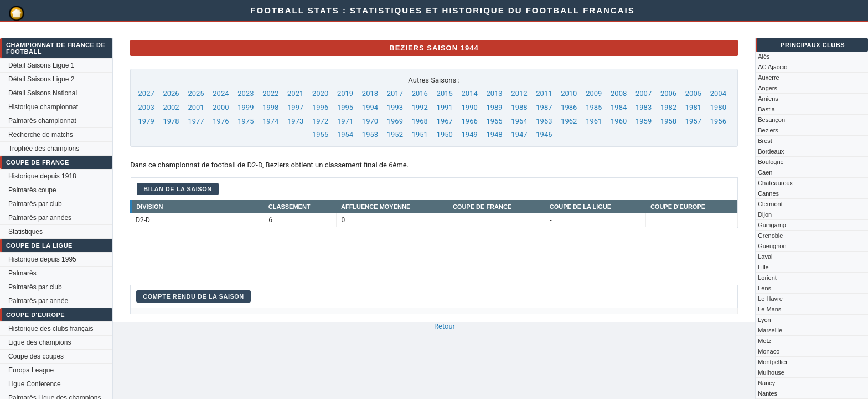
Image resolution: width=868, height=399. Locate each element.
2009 (594, 93)
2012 (519, 93)
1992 (420, 107)
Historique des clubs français (51, 329)
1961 (594, 121)
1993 (395, 107)
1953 (370, 134)
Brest (765, 141)
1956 (718, 121)
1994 (370, 107)
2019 (345, 93)
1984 (619, 107)
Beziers (768, 130)
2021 (295, 93)
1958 (668, 121)
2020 (320, 93)
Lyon (764, 320)
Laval (765, 257)
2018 (370, 93)
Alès (764, 57)
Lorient (767, 278)
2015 (445, 93)
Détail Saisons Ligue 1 (41, 65)
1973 (295, 121)
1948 (494, 134)
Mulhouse (771, 372)
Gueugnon (772, 246)
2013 (494, 93)
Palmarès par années (40, 218)
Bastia (766, 109)
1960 (619, 121)
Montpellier (773, 362)
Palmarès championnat (42, 121)
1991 (445, 107)
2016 (420, 93)
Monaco (769, 351)
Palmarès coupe (32, 190)
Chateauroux (775, 183)
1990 (470, 107)
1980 (718, 107)
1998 (270, 107)
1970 (370, 121)
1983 (644, 107)
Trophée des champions (44, 149)
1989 (494, 107)
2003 (146, 107)
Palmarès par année (38, 301)
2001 (196, 107)
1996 (320, 107)
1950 (445, 134)
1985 (594, 107)
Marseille (770, 330)
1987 (544, 107)
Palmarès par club (35, 204)
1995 (345, 107)
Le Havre (770, 299)
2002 (171, 107)
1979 (146, 121)
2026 (171, 93)
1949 (470, 134)
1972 (320, 121)
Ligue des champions (40, 342)
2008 (619, 93)
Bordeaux (771, 151)
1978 (171, 121)
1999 (246, 107)
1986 (569, 107)
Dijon (765, 214)
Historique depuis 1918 (42, 176)
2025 (196, 93)
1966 (470, 121)
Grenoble (770, 236)
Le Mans (769, 309)
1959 (644, 121)
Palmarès (22, 273)
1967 (445, 121)
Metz (764, 341)
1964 (519, 121)
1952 (395, 134)
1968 (420, 121)
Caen (765, 172)
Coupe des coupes (36, 356)
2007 (644, 93)
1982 (668, 107)
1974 (270, 121)
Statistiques (25, 232)
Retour (445, 326)
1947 (519, 134)
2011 (544, 93)
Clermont (770, 204)
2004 (718, 93)
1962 (569, 121)
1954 (345, 134)
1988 (519, 107)
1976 (221, 121)
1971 (345, 121)
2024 (221, 93)
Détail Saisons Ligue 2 (41, 79)
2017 (395, 93)
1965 (494, 121)
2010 (569, 93)
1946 (544, 134)
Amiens (768, 99)
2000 (221, 107)
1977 (196, 121)
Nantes (768, 393)
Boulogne (771, 162)
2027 (146, 93)
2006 (668, 93)
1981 (693, 107)
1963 (544, 121)
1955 (320, 134)
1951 (420, 134)
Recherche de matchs (41, 135)
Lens (764, 288)
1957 (693, 121)
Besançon (771, 120)
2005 (693, 93)
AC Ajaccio (773, 67)
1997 (295, 107)
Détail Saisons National (43, 93)
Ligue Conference (35, 384)
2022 (270, 93)
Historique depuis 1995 (42, 259)
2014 (470, 93)
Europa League (31, 370)
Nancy (766, 383)
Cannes (768, 193)
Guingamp (772, 225)
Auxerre (769, 78)
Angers (768, 88)
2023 (246, 93)
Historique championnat (43, 107)
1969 (395, 121)
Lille (763, 267)
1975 (246, 121)
